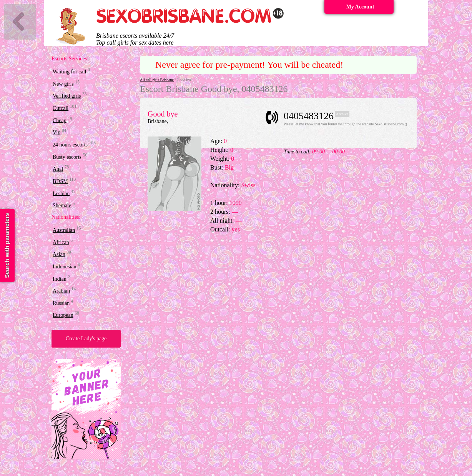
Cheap (60, 120)
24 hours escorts (70, 145)
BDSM (60, 181)
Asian (59, 254)
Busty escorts (67, 157)
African (61, 242)
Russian (61, 303)
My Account (360, 7)
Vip (57, 132)
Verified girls (67, 96)
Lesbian (61, 193)
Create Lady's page (86, 339)
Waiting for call (70, 72)
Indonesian (64, 267)
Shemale (62, 206)
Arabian (61, 291)
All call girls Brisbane (157, 80)
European (63, 315)
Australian (64, 230)
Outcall (61, 108)
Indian (60, 279)
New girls (63, 84)
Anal (58, 169)
